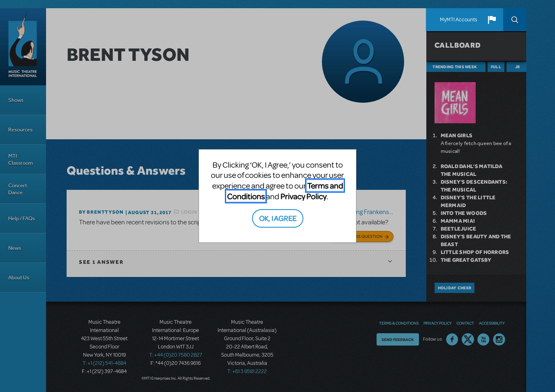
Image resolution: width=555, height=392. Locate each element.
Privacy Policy (303, 196)
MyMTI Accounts (459, 20)
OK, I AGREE (278, 218)
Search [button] (515, 20)
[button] (492, 20)
